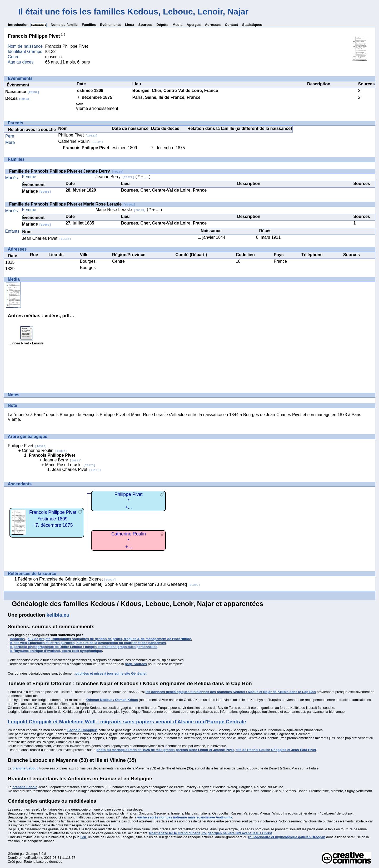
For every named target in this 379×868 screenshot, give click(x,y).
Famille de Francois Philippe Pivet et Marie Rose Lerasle (72, 204)
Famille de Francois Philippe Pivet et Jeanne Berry (66, 171)
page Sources (136, 664)
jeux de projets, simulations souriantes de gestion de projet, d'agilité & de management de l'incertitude (109, 639)
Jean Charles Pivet (47, 238)
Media (177, 25)
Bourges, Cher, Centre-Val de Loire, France (175, 91)
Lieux (130, 25)
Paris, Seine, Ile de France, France (166, 97)
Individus (39, 25)
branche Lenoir (24, 787)
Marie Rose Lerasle (121, 210)
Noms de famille (64, 25)
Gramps (32, 854)
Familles (89, 25)
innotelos (17, 639)
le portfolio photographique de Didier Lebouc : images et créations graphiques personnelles (83, 647)
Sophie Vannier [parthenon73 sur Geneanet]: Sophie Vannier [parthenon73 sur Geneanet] (110, 584)
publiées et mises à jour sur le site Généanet (111, 673)
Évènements (110, 25)
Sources (145, 25)
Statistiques (252, 25)
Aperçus (194, 25)
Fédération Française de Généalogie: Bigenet (67, 579)
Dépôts (162, 25)
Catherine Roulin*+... (129, 540)
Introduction (18, 25)
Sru (83, 837)
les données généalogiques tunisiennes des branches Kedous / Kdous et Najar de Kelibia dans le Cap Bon (231, 692)
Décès (18, 98)
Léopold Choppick (82, 730)
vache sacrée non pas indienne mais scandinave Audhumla (185, 817)
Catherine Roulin (81, 141)
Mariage (37, 191)
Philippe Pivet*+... (129, 501)
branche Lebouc (25, 768)
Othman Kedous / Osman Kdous (112, 700)
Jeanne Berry (115, 177)
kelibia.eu (58, 615)
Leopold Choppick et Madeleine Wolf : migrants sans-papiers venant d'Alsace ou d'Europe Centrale (127, 722)
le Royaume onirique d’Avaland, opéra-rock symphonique (56, 651)
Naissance (22, 92)
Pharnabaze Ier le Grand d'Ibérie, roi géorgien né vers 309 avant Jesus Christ (211, 833)
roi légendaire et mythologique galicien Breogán (287, 837)
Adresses (213, 25)
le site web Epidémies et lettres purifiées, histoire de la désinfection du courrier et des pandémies (88, 643)
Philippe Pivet (78, 135)
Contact (231, 25)
